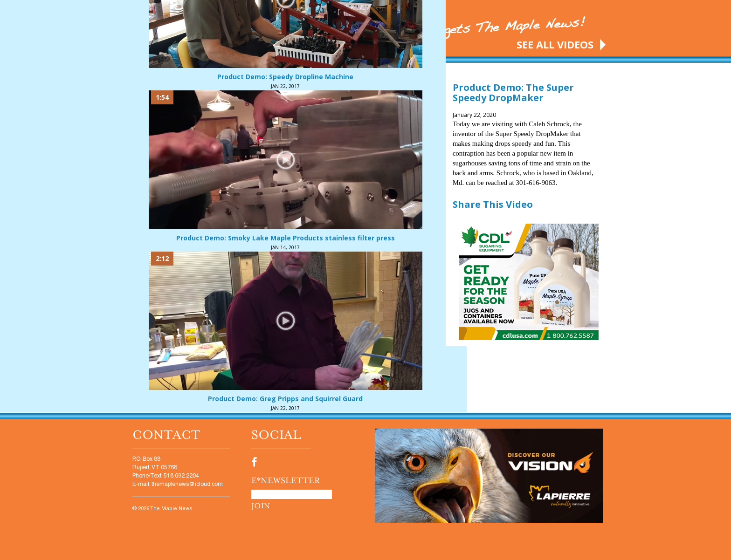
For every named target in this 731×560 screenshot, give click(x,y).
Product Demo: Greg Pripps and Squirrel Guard (285, 399)
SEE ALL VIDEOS (555, 44)
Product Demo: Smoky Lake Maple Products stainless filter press (286, 238)
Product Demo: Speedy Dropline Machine (285, 77)
